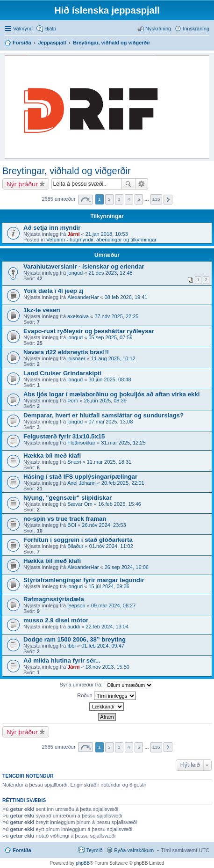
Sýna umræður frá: (107, 685)
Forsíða (22, 850)
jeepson (76, 605)
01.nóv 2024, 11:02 (111, 546)
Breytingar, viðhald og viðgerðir (67, 171)
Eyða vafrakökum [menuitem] (134, 850)
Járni (73, 234)
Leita (128, 184)
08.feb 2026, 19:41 (126, 297)
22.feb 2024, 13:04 (107, 627)
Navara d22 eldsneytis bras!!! (66, 352)
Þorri (73, 401)
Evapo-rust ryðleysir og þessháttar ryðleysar (89, 331)
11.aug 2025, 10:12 (113, 358)
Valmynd (23, 29)
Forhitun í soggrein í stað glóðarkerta (78, 540)
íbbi (71, 646)
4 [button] (129, 199)
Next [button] (168, 200)
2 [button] (109, 199)
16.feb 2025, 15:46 (120, 504)
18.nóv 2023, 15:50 (107, 667)
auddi (74, 627)
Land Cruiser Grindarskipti (62, 373)
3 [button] (119, 199)
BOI (72, 525)
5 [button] (139, 199)
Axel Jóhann (82, 483)
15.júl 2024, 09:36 (109, 586)
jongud (75, 273)
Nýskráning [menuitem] (158, 29)
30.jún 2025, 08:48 (110, 379)
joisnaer (76, 358)
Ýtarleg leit (142, 184)
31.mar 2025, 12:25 (123, 443)
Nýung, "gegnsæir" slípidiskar (68, 498)
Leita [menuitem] (207, 44)
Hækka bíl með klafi (52, 456)
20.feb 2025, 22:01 (123, 483)
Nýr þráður (22, 184)
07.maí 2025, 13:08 (111, 422)
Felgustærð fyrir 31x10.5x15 (64, 436)
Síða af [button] (86, 200)
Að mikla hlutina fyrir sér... (62, 660)
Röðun (106, 696)
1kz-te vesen (42, 310)
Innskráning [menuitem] (196, 29)
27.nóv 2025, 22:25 (116, 316)
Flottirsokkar (81, 443)
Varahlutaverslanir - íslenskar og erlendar (84, 266)
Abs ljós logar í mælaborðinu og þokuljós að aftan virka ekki (111, 394)
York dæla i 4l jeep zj (53, 291)
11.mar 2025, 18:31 (109, 462)
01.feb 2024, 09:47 (103, 646)
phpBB (83, 863)
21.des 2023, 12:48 (110, 273)
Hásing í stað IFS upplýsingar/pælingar (80, 477)
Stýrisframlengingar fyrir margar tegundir (84, 580)
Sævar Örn (80, 504)
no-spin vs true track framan (65, 519)
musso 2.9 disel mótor (56, 620)
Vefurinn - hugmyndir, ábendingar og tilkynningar (101, 240)
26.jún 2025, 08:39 (105, 401)
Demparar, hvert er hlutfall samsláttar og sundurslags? (103, 415)
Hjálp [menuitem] (50, 29)
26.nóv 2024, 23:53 (104, 525)
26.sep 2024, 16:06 (127, 567)
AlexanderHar (83, 297)
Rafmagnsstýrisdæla (54, 599)
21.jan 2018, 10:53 (107, 234)
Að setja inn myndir (52, 228)
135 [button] (156, 199)
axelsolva (78, 316)
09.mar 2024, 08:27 (113, 605)
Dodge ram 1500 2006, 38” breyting (75, 639)
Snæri (74, 462)
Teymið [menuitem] (94, 850)
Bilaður (75, 546)
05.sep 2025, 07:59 (110, 337)
